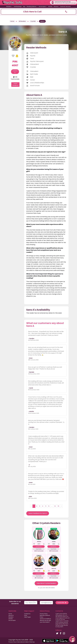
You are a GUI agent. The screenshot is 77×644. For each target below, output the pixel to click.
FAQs (26, 615)
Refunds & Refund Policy (45, 616)
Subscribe (62, 603)
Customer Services (65, 6)
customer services (63, 622)
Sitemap (32, 642)
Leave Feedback (15, 84)
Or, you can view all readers (46, 588)
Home (12, 21)
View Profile (39, 549)
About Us (11, 615)
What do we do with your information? (45, 621)
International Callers (23, 642)
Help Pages (27, 617)
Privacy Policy (44, 614)
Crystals (33, 21)
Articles (50, 6)
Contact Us (27, 614)
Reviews (56, 6)
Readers (11, 617)
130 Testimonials (15, 78)
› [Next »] (61, 506)
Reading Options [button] (32, 6)
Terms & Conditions (45, 619)
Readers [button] (9, 6)
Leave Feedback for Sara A (38, 513)
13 (58, 506)
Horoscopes (12, 620)
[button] (38, 12)
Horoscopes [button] (42, 6)
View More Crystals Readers (46, 583)
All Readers (22, 21)
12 (55, 506)
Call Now (15, 72)
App (24, 6)
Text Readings (18, 6)
